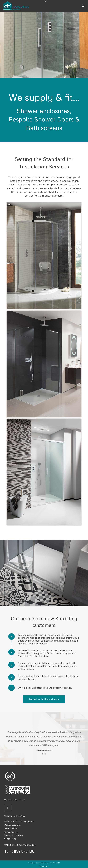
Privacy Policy (44, 866)
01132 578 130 (10, 839)
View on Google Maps (14, 835)
